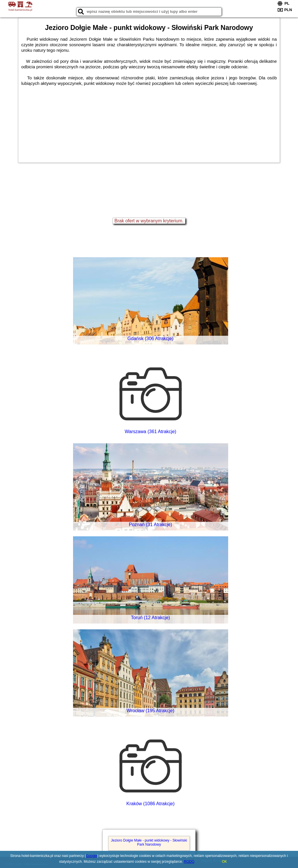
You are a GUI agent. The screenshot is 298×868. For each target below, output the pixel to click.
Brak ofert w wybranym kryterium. (149, 221)
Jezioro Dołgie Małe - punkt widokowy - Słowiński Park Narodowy (149, 842)
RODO (189, 862)
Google (92, 856)
